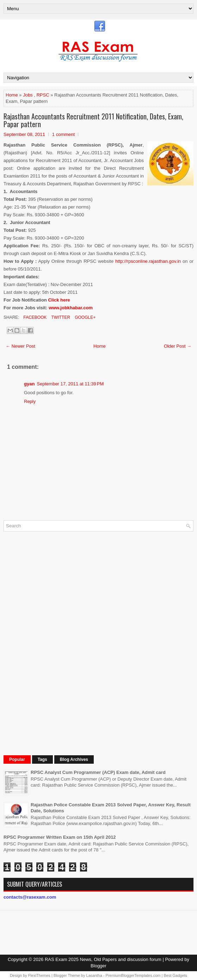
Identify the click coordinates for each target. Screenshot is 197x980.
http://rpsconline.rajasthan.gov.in (148, 261)
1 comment (63, 134)
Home (12, 95)
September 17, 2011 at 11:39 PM (70, 384)
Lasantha (94, 975)
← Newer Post (20, 346)
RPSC (43, 95)
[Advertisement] (56, 643)
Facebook (34, 317)
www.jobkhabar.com (71, 308)
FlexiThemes (39, 975)
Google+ (85, 317)
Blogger (98, 966)
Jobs (28, 95)
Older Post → (178, 346)
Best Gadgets (175, 975)
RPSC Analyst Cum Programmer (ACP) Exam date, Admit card (98, 772)
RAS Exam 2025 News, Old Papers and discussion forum (103, 959)
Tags (42, 759)
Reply (30, 401)
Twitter (60, 317)
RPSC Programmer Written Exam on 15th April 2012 (60, 837)
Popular (17, 759)
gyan (29, 384)
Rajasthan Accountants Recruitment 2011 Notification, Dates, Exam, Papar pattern (93, 120)
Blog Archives (74, 759)
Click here (59, 300)
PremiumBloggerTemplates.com (133, 975)
